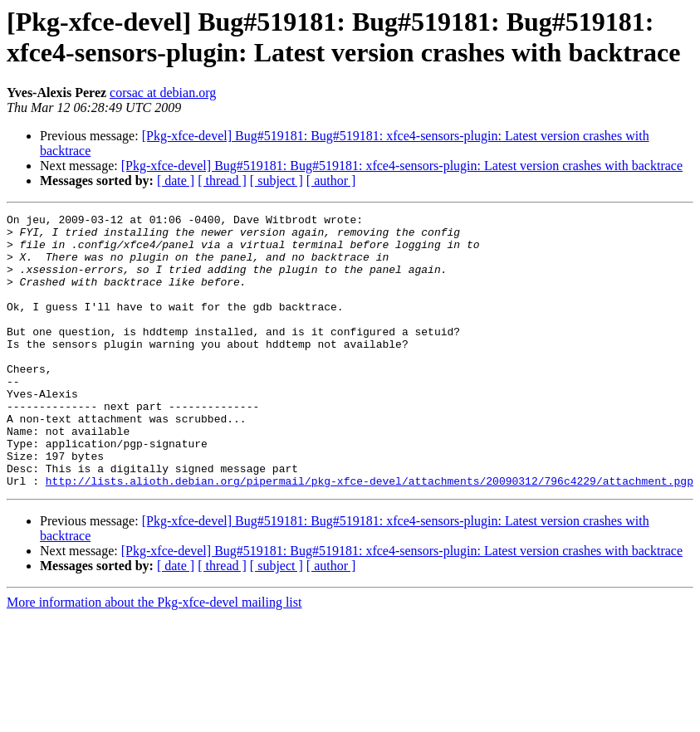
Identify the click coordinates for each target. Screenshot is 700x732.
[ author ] (331, 181)
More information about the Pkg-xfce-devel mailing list (154, 657)
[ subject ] (277, 181)
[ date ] (176, 181)
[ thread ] (222, 181)
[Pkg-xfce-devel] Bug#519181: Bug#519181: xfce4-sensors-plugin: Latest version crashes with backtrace (402, 166)
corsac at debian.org (163, 93)
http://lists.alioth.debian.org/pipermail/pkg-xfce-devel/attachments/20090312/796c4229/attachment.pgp (370, 535)
